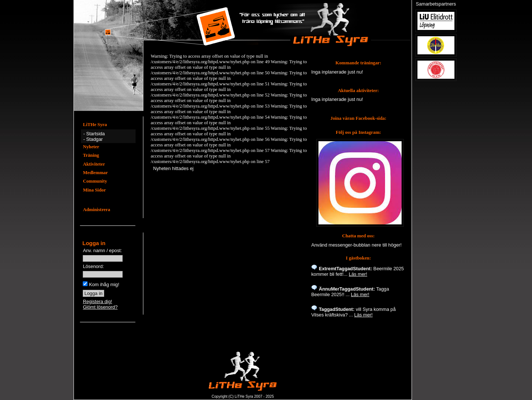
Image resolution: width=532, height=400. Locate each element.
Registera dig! (97, 301)
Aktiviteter (94, 164)
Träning (91, 155)
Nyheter (91, 147)
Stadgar (94, 139)
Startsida (96, 134)
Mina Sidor (94, 190)
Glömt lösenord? (100, 307)
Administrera (96, 210)
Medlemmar (95, 173)
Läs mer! (358, 274)
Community (95, 181)
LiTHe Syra (95, 125)
